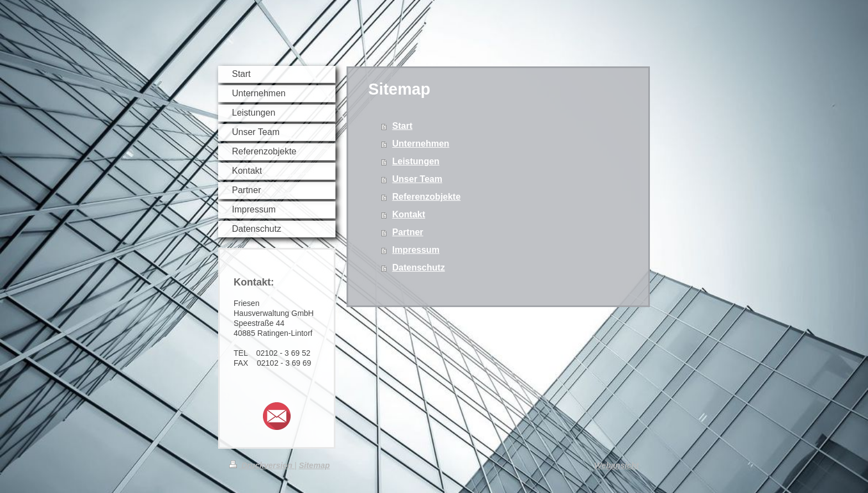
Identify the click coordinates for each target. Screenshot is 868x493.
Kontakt (409, 214)
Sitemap (314, 465)
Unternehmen (421, 144)
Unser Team (417, 179)
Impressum (416, 250)
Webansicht (617, 465)
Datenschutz (419, 268)
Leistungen (416, 161)
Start (402, 126)
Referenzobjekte (427, 197)
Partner (408, 232)
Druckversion (262, 465)
